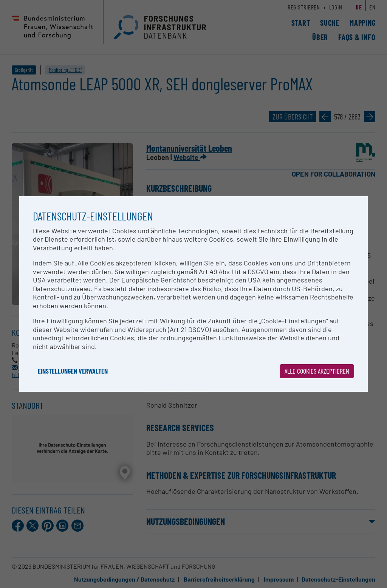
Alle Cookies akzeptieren (317, 371)
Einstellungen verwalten (73, 371)
